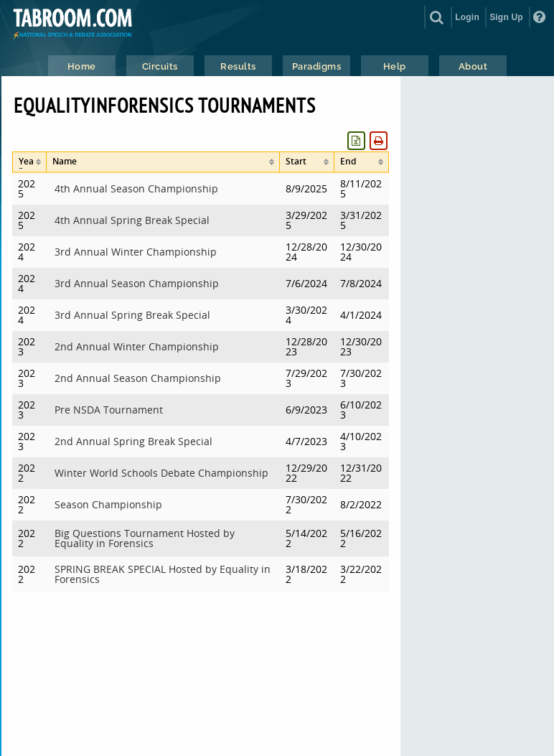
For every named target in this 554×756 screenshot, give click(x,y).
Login (467, 17)
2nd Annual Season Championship (138, 378)
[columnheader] (29, 162)
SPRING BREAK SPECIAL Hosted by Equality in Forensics (163, 574)
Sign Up (506, 17)
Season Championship (108, 504)
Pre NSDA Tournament (109, 410)
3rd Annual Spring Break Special (132, 315)
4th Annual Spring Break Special (132, 220)
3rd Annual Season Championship (137, 283)
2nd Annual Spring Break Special (133, 441)
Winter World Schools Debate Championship (161, 473)
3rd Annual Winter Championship (136, 252)
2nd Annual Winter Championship (137, 346)
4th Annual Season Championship (136, 188)
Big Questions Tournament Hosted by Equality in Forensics (145, 538)
